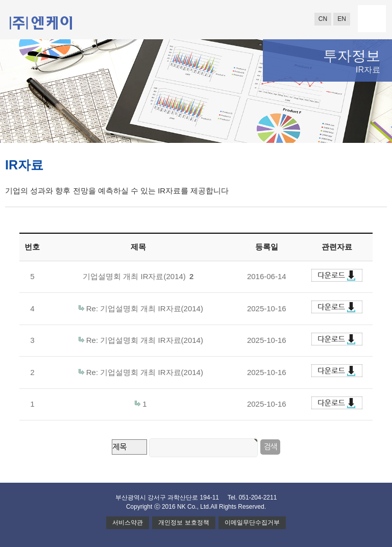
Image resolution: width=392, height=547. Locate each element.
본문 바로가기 (0, 0)
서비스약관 (128, 523)
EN (342, 19)
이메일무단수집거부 (252, 523)
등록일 (267, 247)
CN (323, 19)
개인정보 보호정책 (183, 523)
